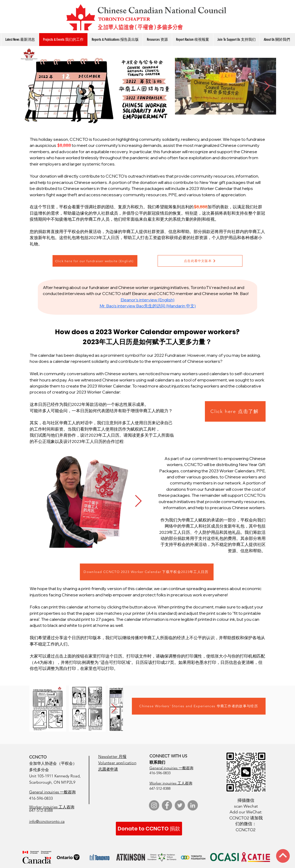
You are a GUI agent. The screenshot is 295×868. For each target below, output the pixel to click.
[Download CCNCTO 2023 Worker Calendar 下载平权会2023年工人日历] (147, 572)
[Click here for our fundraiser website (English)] (95, 261)
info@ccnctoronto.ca (47, 821)
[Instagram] (154, 805)
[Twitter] (180, 805)
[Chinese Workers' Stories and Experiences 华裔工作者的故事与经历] (199, 706)
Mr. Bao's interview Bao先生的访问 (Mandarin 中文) (148, 306)
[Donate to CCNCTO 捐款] (149, 829)
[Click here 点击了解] (235, 411)
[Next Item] (138, 501)
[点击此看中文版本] (200, 261)
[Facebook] (167, 805)
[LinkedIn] (193, 805)
